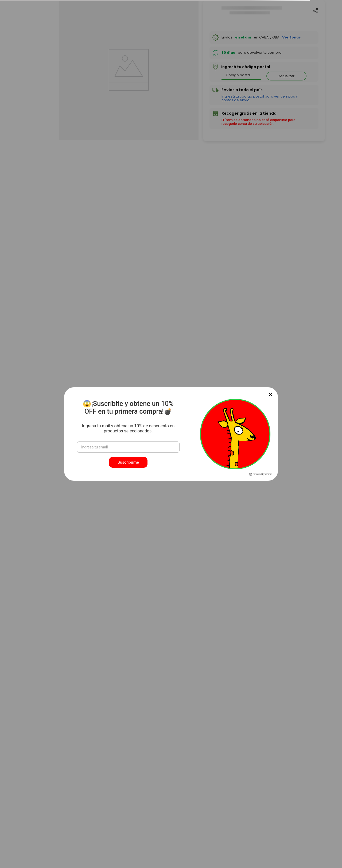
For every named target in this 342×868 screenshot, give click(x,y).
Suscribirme (128, 462)
